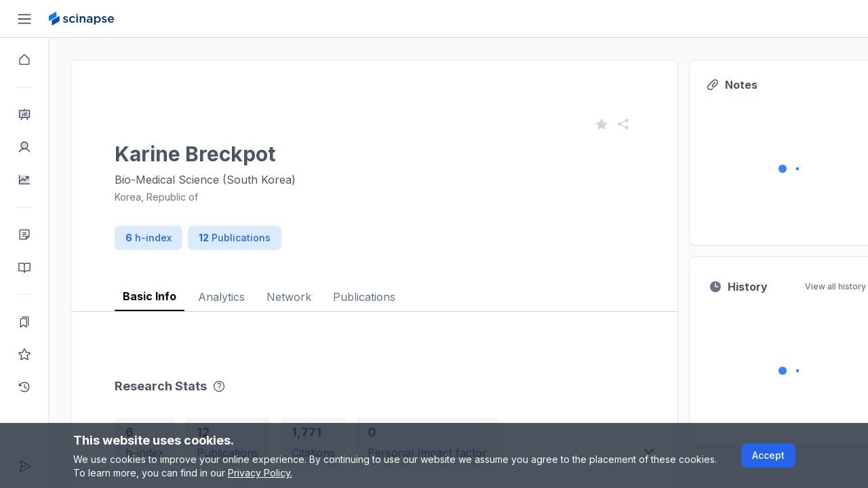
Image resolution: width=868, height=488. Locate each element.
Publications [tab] (364, 297)
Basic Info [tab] (150, 296)
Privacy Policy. (260, 473)
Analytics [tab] (221, 297)
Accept (768, 455)
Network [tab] (289, 297)
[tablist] (374, 286)
